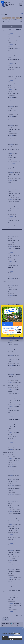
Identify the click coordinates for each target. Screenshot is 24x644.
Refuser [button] (5, 637)
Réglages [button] (17, 634)
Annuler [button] (12, 639)
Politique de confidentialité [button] (8, 634)
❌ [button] (23, 628)
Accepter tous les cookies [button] (15, 637)
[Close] (23, 1)
